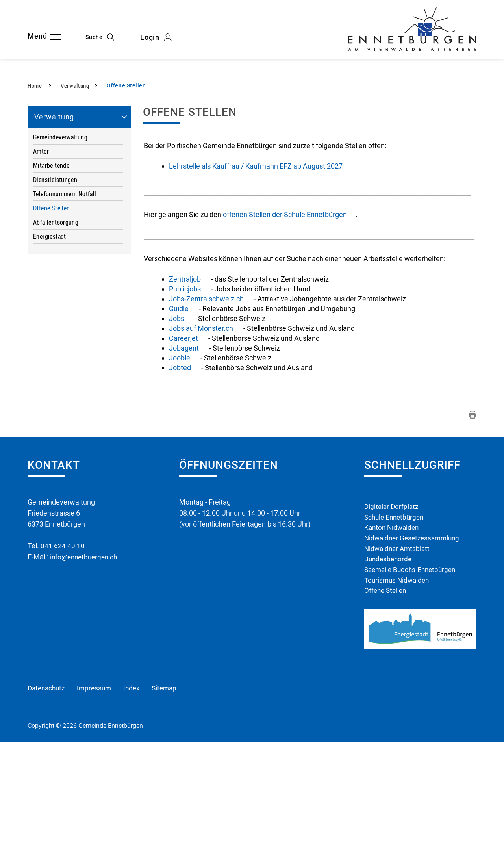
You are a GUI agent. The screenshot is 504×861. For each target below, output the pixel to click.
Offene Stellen (68, 322)
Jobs (181, 433)
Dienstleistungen (55, 294)
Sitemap (170, 807)
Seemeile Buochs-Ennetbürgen (412, 687)
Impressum (97, 807)
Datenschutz (47, 807)
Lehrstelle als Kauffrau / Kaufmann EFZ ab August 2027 (256, 280)
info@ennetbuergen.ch (86, 671)
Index (136, 807)
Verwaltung (54, 231)
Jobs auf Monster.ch (205, 443)
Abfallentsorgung (56, 336)
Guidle (183, 423)
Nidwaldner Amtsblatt (398, 665)
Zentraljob (190, 393)
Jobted (184, 482)
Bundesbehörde (389, 676)
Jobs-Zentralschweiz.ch (211, 413)
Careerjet (188, 452)
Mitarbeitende (51, 279)
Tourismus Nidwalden (398, 698)
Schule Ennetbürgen (396, 632)
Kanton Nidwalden (393, 643)
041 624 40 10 (63, 660)
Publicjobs (189, 403)
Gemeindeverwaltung (60, 251)
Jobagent (188, 462)
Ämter (41, 265)
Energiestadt (50, 350)
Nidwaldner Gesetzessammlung (414, 654)
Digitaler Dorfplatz (392, 621)
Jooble (184, 472)
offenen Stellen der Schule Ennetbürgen (289, 329)
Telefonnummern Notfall (65, 308)
